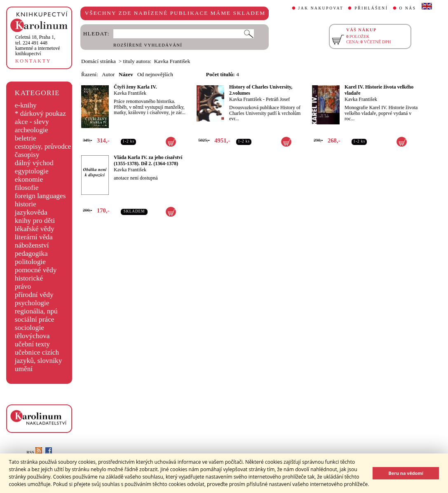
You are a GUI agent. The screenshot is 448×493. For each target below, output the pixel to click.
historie (26, 204)
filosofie (27, 188)
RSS (34, 452)
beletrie (26, 138)
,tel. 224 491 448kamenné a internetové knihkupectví (38, 45)
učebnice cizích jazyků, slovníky (39, 356)
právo (23, 286)
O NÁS (408, 8)
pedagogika (31, 254)
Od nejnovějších (155, 74)
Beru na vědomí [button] (406, 473)
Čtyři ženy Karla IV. (135, 87)
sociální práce (35, 319)
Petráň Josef (278, 99)
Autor (108, 74)
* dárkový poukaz (40, 113)
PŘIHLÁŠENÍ (371, 8)
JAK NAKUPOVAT (321, 8)
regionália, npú (36, 311)
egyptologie (32, 171)
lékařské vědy (35, 229)
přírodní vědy (34, 295)
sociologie (29, 328)
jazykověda (31, 212)
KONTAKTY (33, 61)
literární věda (34, 237)
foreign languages (40, 196)
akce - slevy (32, 122)
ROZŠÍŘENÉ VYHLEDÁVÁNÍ (148, 45)
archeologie (32, 130)
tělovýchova (32, 336)
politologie (30, 262)
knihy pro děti (35, 221)
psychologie (32, 303)
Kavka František (130, 93)
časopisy (27, 155)
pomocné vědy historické (36, 274)
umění (24, 369)
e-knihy (26, 105)
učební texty (32, 344)
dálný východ (34, 163)
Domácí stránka (99, 61)
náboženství (32, 245)
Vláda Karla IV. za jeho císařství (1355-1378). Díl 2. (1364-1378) (148, 160)
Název (126, 74)
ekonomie (29, 179)
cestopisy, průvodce (43, 146)
